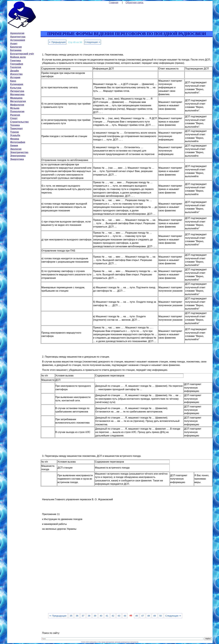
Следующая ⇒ (93, 42)
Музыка (15, 108)
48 (149, 616)
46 (137, 616)
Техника (15, 125)
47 (143, 616)
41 (107, 616)
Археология (17, 33)
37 (83, 616)
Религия (15, 115)
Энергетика (17, 159)
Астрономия (18, 40)
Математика (17, 94)
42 (113, 616)
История (15, 77)
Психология (17, 111)
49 (155, 616)
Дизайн (15, 71)
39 (95, 616)
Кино (13, 81)
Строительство (19, 122)
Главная (114, 3)
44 (125, 616)
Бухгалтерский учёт (22, 54)
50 (161, 616)
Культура (16, 88)
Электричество (19, 152)
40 (101, 616)
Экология (16, 149)
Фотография (18, 142)
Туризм (15, 132)
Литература (17, 91)
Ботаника (16, 50)
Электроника (18, 156)
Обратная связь (135, 3)
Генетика (16, 61)
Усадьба (15, 135)
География (17, 64)
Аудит (14, 44)
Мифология (17, 105)
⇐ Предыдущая (57, 42)
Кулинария (17, 84)
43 (119, 616)
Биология (16, 47)
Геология (16, 67)
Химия (14, 146)
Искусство (16, 74)
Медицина (16, 98)
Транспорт (17, 128)
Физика (15, 139)
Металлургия (18, 101)
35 (71, 616)
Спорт (14, 118)
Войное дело (18, 57)
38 (89, 616)
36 (77, 616)
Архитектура (18, 37)
